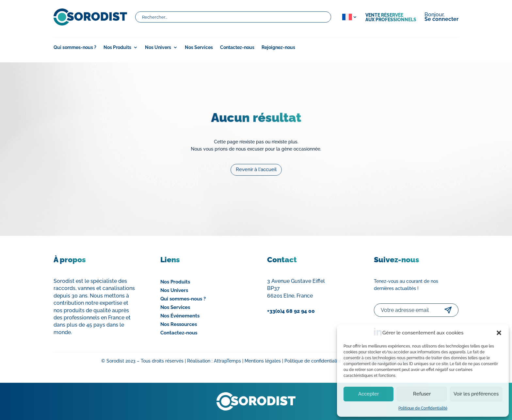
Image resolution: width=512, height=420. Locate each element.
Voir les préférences (476, 394)
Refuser (422, 394)
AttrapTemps (227, 361)
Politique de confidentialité (313, 361)
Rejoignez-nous (278, 48)
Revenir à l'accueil (256, 167)
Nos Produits (117, 48)
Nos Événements (180, 316)
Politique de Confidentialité (423, 408)
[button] (499, 333)
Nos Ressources (179, 324)
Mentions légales (263, 361)
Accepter (368, 394)
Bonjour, (441, 17)
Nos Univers (158, 48)
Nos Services (199, 48)
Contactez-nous (237, 48)
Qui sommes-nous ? (75, 48)
